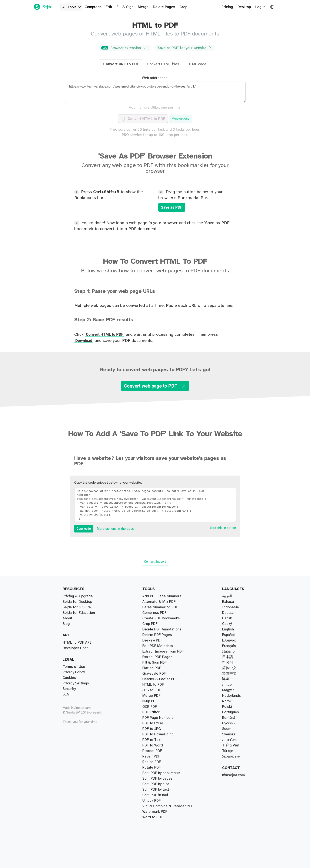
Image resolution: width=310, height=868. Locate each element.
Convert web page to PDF (155, 386)
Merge (143, 7)
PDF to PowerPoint (158, 801)
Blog (66, 624)
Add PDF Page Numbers (162, 812)
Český (227, 624)
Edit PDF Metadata (158, 795)
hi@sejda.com (234, 775)
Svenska (229, 734)
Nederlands (231, 696)
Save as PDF (172, 207)
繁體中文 (229, 674)
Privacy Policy (74, 672)
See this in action (223, 528)
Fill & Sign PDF (154, 685)
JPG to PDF (152, 712)
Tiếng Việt (231, 745)
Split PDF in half (155, 607)
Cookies (69, 678)
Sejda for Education (79, 613)
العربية (227, 596)
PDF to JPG (152, 707)
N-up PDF (150, 756)
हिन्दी (225, 679)
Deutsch (229, 613)
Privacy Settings (76, 683)
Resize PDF (152, 762)
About (67, 618)
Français (229, 646)
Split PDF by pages (157, 613)
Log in (260, 7)
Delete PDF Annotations (162, 817)
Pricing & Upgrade (78, 596)
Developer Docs (76, 648)
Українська (231, 756)
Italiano (228, 651)
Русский (229, 723)
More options (181, 119)
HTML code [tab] (197, 64)
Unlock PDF (151, 751)
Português (231, 712)
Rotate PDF (151, 745)
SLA (66, 694)
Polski (227, 707)
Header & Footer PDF (160, 696)
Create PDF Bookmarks (161, 806)
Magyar (228, 690)
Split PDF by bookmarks (161, 602)
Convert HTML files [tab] (163, 64)
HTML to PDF (153, 767)
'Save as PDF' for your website (185, 48)
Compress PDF (154, 651)
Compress (93, 7)
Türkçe (228, 751)
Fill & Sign (125, 7)
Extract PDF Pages (157, 596)
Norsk (227, 701)
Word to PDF (153, 729)
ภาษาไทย (230, 740)
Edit (109, 7)
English (228, 629)
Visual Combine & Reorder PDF (168, 635)
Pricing (227, 7)
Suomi (227, 729)
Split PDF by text (156, 624)
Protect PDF (152, 740)
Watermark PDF (155, 718)
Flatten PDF (152, 790)
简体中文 (229, 668)
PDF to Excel (153, 734)
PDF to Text (152, 690)
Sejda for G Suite (77, 607)
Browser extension (124, 48)
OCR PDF (150, 773)
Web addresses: (155, 78)
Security (69, 689)
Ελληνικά (229, 640)
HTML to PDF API (77, 643)
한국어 (228, 663)
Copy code (84, 529)
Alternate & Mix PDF (159, 629)
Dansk (227, 618)
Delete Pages (164, 7)
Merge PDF (151, 640)
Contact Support (155, 562)
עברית (227, 685)
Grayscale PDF (154, 779)
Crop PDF (150, 663)
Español (228, 635)
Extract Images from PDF (163, 784)
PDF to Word (153, 723)
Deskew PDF (152, 674)
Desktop (244, 7)
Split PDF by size (156, 618)
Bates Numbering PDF (160, 646)
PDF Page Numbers (158, 701)
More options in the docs (115, 529)
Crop (183, 7)
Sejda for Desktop (77, 602)
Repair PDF (151, 657)
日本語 (228, 657)
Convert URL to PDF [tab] (121, 64)
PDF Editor (151, 679)
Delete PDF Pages (157, 668)
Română (229, 718)
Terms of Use (74, 667)
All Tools (72, 7)
